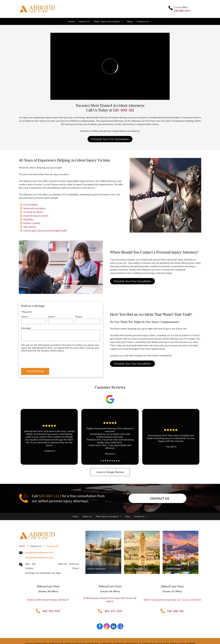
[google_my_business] (120, 627)
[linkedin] (114, 627)
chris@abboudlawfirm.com (39, 557)
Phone (79, 317)
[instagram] (107, 627)
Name (24, 317)
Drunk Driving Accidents (36, 216)
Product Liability (32, 223)
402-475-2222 (113, 611)
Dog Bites (28, 219)
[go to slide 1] (101, 461)
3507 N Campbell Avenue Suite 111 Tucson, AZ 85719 (172, 600)
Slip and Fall (30, 227)
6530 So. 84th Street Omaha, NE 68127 (48, 600)
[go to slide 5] (110, 461)
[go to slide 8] (117, 461)
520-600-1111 (123, 110)
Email (51, 317)
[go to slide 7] (114, 461)
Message (26, 328)
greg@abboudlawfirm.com (39, 552)
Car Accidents (31, 205)
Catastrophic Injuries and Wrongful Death (45, 231)
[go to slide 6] (112, 461)
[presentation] (43, 360)
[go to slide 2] (103, 461)
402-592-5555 (51, 611)
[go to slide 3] (106, 461)
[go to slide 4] (108, 461)
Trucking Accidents (33, 212)
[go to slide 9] (119, 461)
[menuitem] (72, 21)
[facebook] (100, 627)
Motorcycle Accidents (35, 208)
